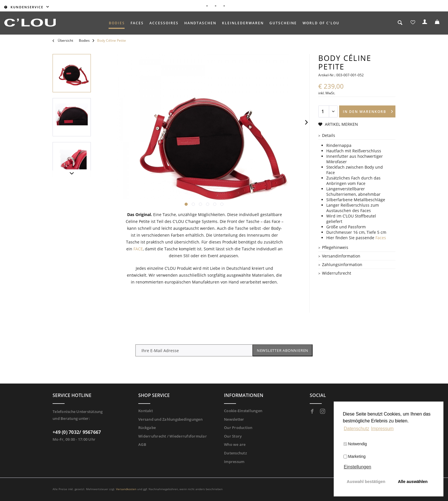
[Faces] (137, 23)
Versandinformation (341, 256)
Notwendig (355, 444)
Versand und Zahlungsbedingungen (170, 419)
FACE (138, 249)
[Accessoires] (164, 23)
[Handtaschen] (200, 23)
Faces (381, 238)
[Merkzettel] (413, 23)
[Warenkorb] (438, 23)
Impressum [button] (382, 429)
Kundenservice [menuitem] (25, 7)
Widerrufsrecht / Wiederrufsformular (173, 436)
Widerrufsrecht (337, 273)
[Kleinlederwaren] (243, 23)
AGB (142, 444)
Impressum (234, 462)
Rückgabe (147, 428)
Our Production (238, 428)
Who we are (235, 444)
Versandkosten (126, 489)
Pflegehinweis (335, 247)
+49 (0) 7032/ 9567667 (77, 432)
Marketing (354, 456)
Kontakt (146, 411)
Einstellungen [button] (357, 467)
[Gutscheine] (283, 23)
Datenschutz (235, 453)
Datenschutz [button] (356, 429)
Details (329, 135)
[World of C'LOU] (321, 23)
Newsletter (234, 419)
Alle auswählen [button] (413, 482)
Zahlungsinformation (342, 265)
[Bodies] (117, 23)
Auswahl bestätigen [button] (366, 482)
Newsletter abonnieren (283, 350)
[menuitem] (117, 23)
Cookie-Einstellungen (243, 411)
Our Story (233, 436)
